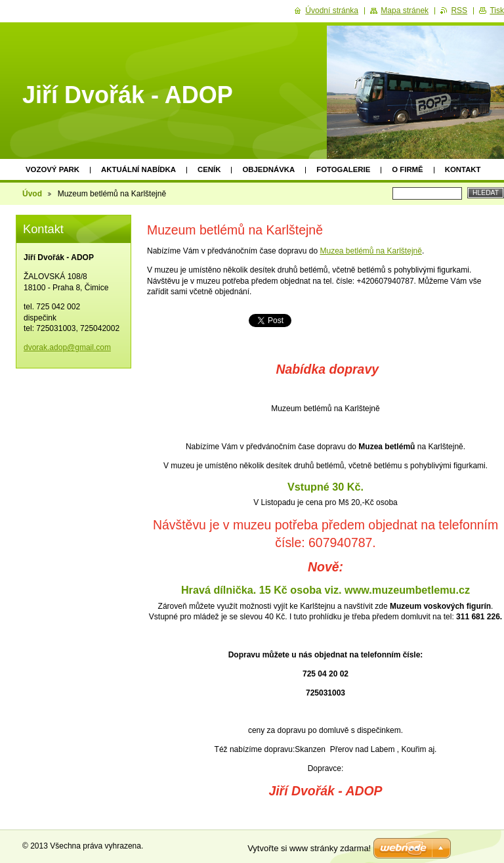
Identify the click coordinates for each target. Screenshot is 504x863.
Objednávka (268, 169)
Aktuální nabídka (138, 169)
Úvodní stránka (332, 11)
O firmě (407, 169)
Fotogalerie (343, 169)
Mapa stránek (405, 11)
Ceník (209, 169)
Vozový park (52, 169)
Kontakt (463, 169)
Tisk (497, 11)
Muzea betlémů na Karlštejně (370, 251)
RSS (459, 11)
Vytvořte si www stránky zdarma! (309, 848)
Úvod (32, 194)
